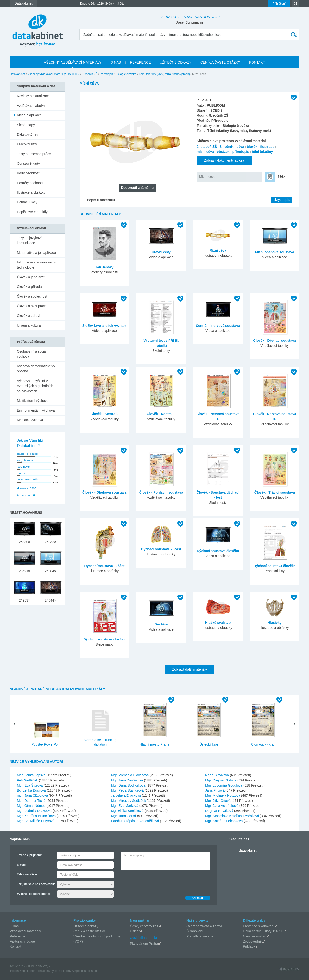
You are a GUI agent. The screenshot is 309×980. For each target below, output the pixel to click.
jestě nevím (24, 467)
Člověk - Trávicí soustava (275, 492)
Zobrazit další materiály (190, 669)
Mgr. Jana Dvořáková (127, 780)
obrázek (223, 152)
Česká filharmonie (143, 938)
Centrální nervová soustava (218, 326)
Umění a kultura (29, 325)
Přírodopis (107, 74)
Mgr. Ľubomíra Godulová (224, 785)
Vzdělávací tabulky (31, 106)
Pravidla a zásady (200, 936)
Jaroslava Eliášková (126, 795)
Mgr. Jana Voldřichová (222, 806)
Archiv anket (24, 495)
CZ (295, 4)
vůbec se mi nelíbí (28, 479)
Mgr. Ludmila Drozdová (35, 811)
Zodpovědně (252, 941)
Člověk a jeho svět (31, 277)
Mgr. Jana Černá (124, 816)
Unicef (135, 931)
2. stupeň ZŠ (207, 147)
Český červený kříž (144, 926)
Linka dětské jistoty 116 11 (263, 931)
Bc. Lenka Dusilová (32, 790)
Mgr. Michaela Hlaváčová (130, 775)
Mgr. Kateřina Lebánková (225, 821)
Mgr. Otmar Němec (32, 806)
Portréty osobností (31, 183)
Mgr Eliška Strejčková (128, 811)
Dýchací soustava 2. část (161, 549)
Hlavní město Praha (155, 744)
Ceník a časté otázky (89, 931)
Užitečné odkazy (86, 926)
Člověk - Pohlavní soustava (161, 492)
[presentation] (157, 882)
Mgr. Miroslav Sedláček (129, 801)
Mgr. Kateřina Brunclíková (37, 816)
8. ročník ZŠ (90, 74)
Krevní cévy (161, 252)
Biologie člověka (126, 74)
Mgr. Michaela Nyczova (223, 795)
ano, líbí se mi (25, 460)
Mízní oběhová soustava (275, 252)
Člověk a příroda (29, 287)
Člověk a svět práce (32, 306)
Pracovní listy (27, 144)
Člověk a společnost (32, 296)
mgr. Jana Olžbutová (33, 795)
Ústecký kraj (209, 744)
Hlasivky (275, 623)
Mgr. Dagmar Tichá (32, 801)
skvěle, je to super (28, 454)
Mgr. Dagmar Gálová (221, 780)
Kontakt (15, 946)
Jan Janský (105, 267)
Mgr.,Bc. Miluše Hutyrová (36, 821)
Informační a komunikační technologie (36, 265)
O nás (14, 926)
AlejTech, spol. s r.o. (85, 971)
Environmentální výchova (36, 410)
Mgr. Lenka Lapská (32, 775)
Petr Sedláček (28, 780)
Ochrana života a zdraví (204, 926)
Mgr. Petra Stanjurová (128, 790)
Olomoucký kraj (263, 744)
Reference (18, 936)
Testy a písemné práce (34, 154)
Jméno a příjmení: (29, 855)
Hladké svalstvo (218, 623)
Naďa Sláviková (218, 775)
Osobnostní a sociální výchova (33, 354)
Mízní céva (207, 177)
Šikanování (195, 931)
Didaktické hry (28, 135)
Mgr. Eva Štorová (30, 785)
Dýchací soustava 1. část (105, 566)
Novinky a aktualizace (33, 96)
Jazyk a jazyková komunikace (30, 240)
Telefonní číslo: (27, 874)
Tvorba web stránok (22, 971)
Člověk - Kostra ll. (161, 414)
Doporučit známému (137, 188)
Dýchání (161, 624)
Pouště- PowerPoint (46, 744)
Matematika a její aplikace (36, 253)
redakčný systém (49, 971)
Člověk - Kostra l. (104, 414)
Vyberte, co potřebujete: (33, 894)
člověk (252, 147)
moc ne (21, 473)
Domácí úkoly (27, 202)
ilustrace (267, 147)
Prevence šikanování (259, 926)
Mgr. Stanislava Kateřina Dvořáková (232, 816)
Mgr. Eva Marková (125, 806)
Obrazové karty (28, 163)
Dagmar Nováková (220, 811)
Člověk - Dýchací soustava (275, 341)
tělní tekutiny (262, 152)
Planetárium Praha (144, 944)
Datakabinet (17, 74)
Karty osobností (29, 173)
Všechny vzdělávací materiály (47, 74)
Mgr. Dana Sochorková (129, 785)
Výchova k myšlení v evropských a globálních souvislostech (35, 386)
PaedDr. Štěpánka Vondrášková (135, 821)
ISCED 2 (74, 74)
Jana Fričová (215, 790)
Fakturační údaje (22, 941)
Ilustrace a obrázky (31, 192)
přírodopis (241, 152)
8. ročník (227, 147)
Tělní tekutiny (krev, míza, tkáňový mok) (164, 74)
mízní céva (205, 152)
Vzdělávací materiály (25, 931)
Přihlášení (279, 4)
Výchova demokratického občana (36, 369)
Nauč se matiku (254, 936)
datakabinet (248, 850)
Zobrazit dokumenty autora (224, 160)
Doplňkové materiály (32, 212)
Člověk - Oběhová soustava (104, 492)
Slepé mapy (26, 125)
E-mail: (22, 865)
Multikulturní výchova (33, 401)
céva (240, 147)
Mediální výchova (30, 420)
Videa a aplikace (29, 115)
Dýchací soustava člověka (218, 551)
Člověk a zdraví (28, 316)
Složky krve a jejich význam (105, 326)
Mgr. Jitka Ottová (218, 801)
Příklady (249, 946)
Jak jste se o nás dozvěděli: (36, 884)
